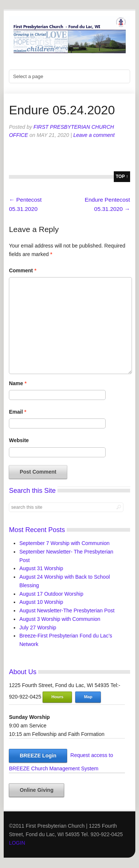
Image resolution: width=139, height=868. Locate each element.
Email (18, 412)
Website (19, 440)
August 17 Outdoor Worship (51, 594)
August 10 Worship (41, 602)
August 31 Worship (41, 568)
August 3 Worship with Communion (60, 619)
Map (88, 697)
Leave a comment (94, 135)
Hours (57, 697)
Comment (23, 270)
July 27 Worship (38, 628)
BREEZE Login (38, 756)
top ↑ (122, 176)
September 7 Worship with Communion (64, 543)
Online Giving (37, 790)
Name (18, 383)
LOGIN (17, 843)
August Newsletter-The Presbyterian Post (67, 610)
